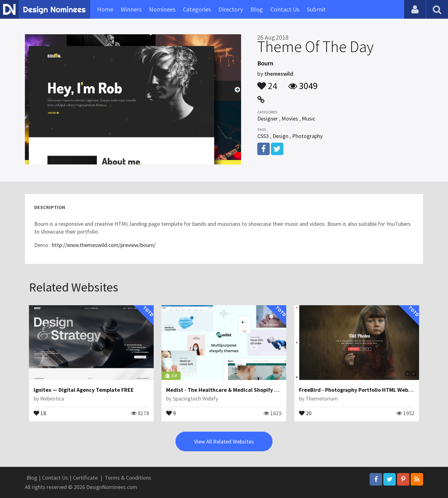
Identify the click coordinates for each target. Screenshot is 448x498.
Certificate (85, 478)
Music (308, 119)
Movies (290, 119)
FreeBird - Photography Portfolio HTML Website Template (371, 390)
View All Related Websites (224, 441)
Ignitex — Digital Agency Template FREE (84, 390)
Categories (197, 9)
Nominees (162, 9)
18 (40, 413)
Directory (231, 9)
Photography (307, 136)
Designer (268, 119)
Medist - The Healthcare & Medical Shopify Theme (229, 390)
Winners (131, 9)
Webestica (52, 398)
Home (105, 9)
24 (267, 83)
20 (305, 413)
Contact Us (285, 9)
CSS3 (263, 136)
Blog (257, 9)
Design (280, 136)
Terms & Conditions (128, 478)
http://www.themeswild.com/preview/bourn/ (104, 245)
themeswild (279, 74)
